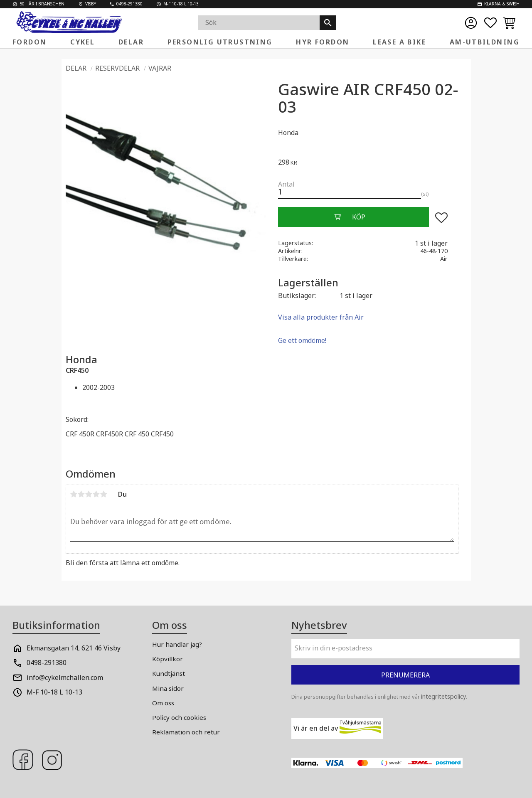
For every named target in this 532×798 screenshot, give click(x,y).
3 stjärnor (89, 494)
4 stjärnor (96, 494)
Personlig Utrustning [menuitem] (220, 42)
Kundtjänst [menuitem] (169, 673)
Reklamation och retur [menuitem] (186, 732)
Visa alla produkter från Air (321, 317)
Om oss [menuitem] (163, 703)
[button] (490, 23)
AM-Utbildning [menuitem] (485, 42)
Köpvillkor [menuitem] (167, 659)
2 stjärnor (81, 494)
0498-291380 (47, 663)
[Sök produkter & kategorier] (259, 23)
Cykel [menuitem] (83, 42)
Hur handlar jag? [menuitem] (177, 644)
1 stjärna (74, 494)
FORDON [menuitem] (30, 42)
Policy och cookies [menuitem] (179, 717)
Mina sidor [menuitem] (168, 688)
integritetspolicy (443, 696)
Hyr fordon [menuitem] (323, 42)
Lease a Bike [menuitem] (399, 42)
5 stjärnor (104, 494)
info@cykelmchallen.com (65, 677)
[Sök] (328, 23)
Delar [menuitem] (131, 42)
